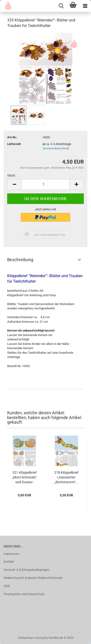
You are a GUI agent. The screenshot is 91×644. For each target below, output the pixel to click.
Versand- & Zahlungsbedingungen (26, 570)
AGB (7, 586)
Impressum (11, 554)
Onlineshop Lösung (31, 638)
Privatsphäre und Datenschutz (24, 594)
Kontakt (9, 562)
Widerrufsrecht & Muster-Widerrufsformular (33, 578)
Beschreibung (20, 260)
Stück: (11, 175)
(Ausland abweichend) (56, 148)
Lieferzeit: (14, 144)
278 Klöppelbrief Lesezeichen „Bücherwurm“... (66, 477)
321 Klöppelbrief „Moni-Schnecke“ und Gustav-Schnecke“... (24, 478)
